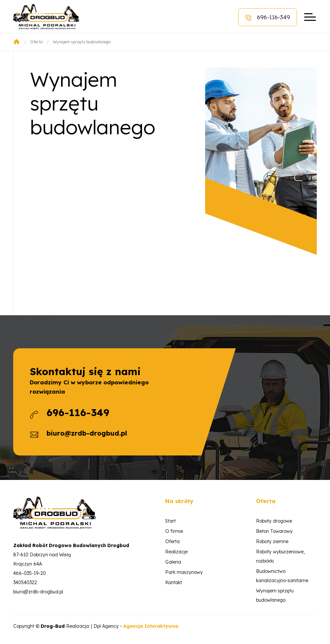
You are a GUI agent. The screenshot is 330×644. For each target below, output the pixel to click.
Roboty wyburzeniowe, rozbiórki (280, 556)
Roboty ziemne (272, 541)
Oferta (36, 42)
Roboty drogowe (274, 521)
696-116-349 (268, 17)
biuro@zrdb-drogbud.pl (87, 433)
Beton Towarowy (274, 531)
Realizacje (176, 552)
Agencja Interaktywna (151, 626)
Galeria (173, 562)
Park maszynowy (184, 572)
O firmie (174, 531)
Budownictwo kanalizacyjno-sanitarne (282, 576)
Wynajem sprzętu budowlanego (82, 42)
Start (170, 521)
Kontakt (174, 582)
